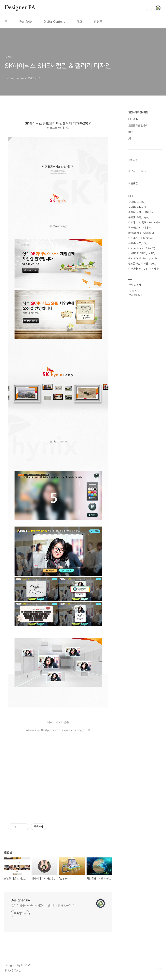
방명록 (98, 22)
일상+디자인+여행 (138, 112)
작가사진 (133, 228)
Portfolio (26, 22)
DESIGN (133, 119)
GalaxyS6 (149, 233)
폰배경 (132, 217)
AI (130, 139)
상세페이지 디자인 (137, 253)
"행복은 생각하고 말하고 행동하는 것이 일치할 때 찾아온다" (42, 906)
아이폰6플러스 (136, 212)
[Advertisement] (58, 785)
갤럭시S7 (150, 248)
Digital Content (54, 22)
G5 (145, 269)
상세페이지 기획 (136, 202)
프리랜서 (149, 212)
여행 (139, 217)
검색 (149, 8)
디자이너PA (134, 223)
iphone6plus (136, 248)
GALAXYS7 (135, 258)
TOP (158, 967)
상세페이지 (155, 269)
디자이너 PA (145, 228)
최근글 (132, 171)
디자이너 (133, 238)
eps (146, 217)
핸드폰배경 (134, 264)
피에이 (157, 223)
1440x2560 (146, 238)
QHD (153, 264)
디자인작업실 (135, 269)
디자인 (145, 264)
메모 (131, 132)
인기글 (143, 171)
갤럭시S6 (147, 223)
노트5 (151, 253)
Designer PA (20, 8)
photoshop (135, 233)
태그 (79, 22)
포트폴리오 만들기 (138, 126)
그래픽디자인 (135, 243)
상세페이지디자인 (137, 207)
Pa (145, 243)
